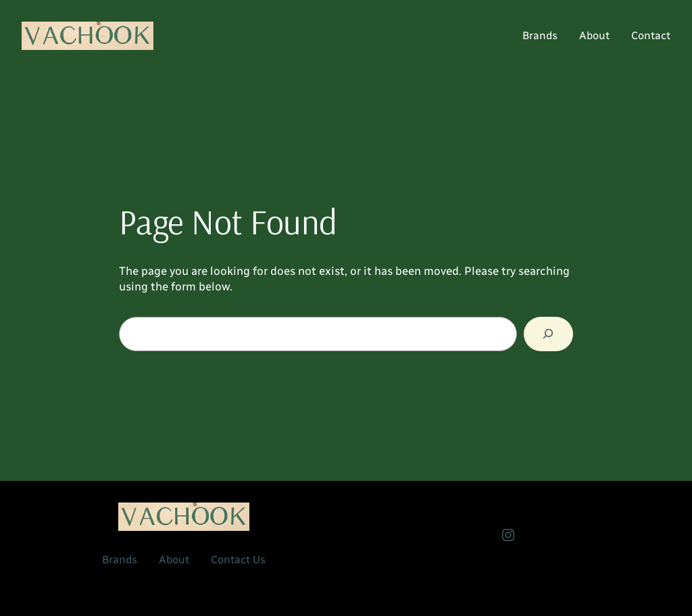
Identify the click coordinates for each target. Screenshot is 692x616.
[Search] (548, 334)
